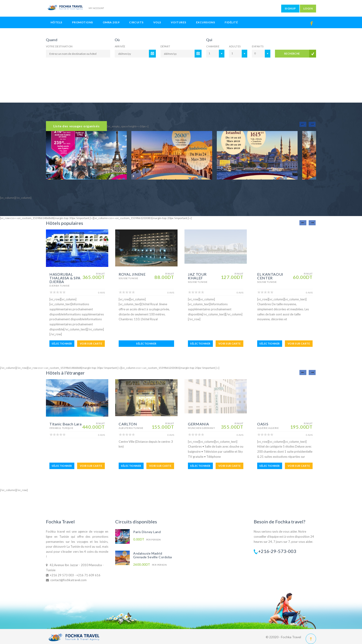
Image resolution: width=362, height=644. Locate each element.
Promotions (83, 22)
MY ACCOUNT (96, 8)
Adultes (235, 46)
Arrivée (120, 46)
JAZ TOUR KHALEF (197, 276)
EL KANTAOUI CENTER (270, 276)
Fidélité (231, 22)
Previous (303, 124)
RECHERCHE (292, 53)
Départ (165, 46)
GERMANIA (199, 424)
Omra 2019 (111, 22)
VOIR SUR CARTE (91, 343)
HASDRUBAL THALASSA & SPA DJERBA (65, 278)
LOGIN (308, 8)
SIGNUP (290, 8)
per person (147, 539)
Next (312, 124)
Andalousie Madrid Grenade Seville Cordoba (153, 555)
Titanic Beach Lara (66, 424)
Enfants (258, 46)
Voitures (179, 22)
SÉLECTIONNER (62, 343)
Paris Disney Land (147, 532)
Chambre (213, 46)
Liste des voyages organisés (76, 126)
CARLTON (128, 424)
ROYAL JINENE (132, 274)
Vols (157, 22)
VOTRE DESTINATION (59, 46)
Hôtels (56, 22)
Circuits (136, 22)
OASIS (263, 424)
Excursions (206, 22)
